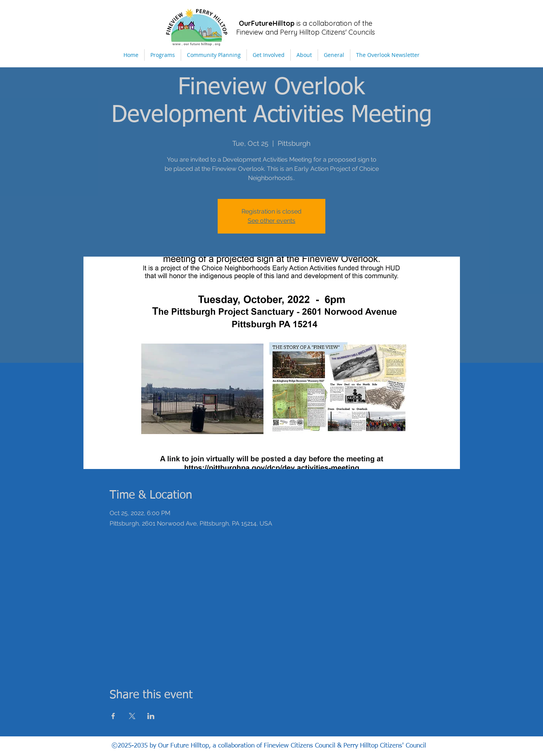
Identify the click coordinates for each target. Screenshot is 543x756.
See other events (271, 221)
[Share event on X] (132, 716)
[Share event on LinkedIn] (151, 716)
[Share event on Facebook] (113, 716)
